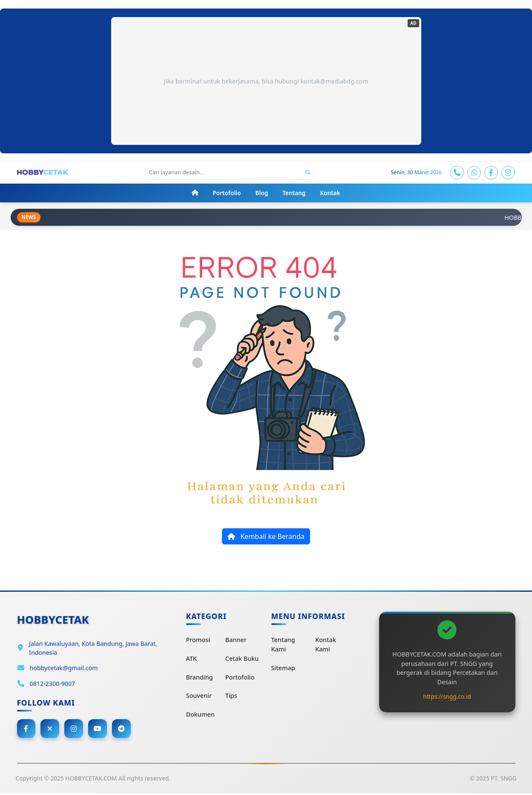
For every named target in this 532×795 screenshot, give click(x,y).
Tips (231, 696)
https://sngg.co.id (447, 697)
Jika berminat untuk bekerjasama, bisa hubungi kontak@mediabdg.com (266, 81)
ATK (192, 659)
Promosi (198, 641)
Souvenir (199, 696)
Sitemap (283, 668)
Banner (236, 641)
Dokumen (200, 715)
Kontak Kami (326, 645)
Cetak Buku (242, 659)
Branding (200, 678)
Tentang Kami (283, 645)
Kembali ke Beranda (266, 537)
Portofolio (240, 678)
